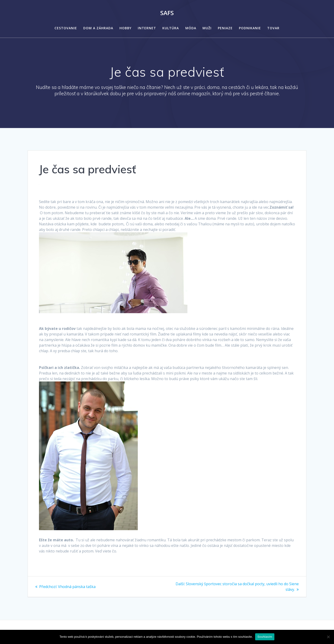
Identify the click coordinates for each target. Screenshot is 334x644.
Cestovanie (66, 28)
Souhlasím (265, 637)
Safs (167, 13)
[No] (328, 637)
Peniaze (225, 28)
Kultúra (171, 28)
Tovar (273, 28)
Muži (207, 28)
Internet (147, 28)
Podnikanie (250, 28)
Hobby (125, 28)
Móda (191, 28)
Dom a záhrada (98, 28)
